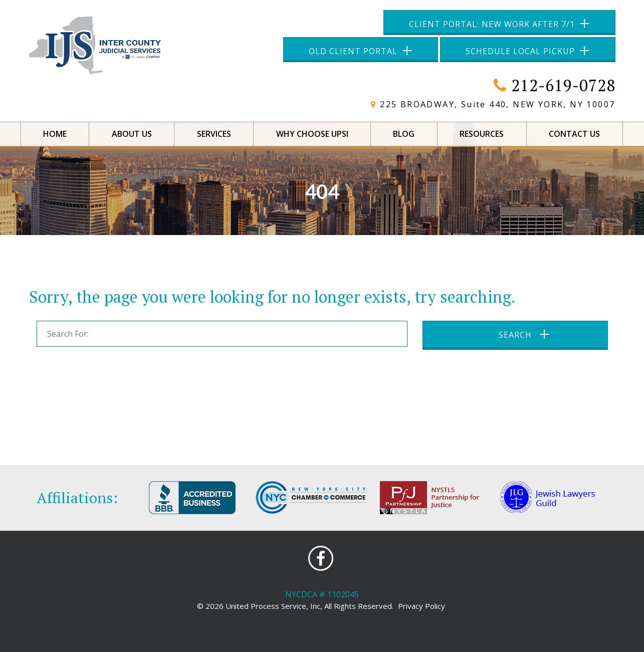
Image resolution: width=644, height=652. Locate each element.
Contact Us (574, 134)
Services (214, 134)
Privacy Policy (421, 606)
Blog (404, 134)
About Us (132, 134)
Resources (482, 134)
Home (55, 134)
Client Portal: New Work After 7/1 (492, 24)
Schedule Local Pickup (520, 51)
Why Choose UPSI (312, 134)
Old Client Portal (353, 51)
